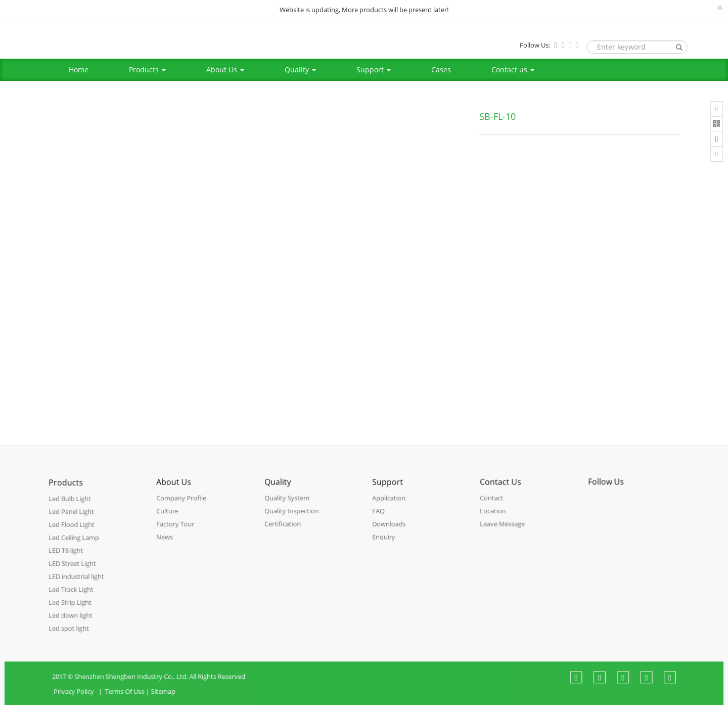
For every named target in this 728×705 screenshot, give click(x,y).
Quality (300, 70)
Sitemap (177, 699)
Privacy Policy (94, 699)
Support (374, 70)
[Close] (720, 8)
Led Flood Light (73, 535)
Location (495, 519)
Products (147, 70)
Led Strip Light (72, 608)
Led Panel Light (73, 523)
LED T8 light (68, 559)
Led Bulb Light (71, 511)
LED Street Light (74, 571)
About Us (225, 70)
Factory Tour (177, 531)
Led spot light (71, 631)
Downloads (391, 531)
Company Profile (183, 507)
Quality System (288, 506)
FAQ (381, 519)
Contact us (513, 70)
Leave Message (504, 531)
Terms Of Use (141, 699)
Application (391, 507)
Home (79, 70)
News (167, 543)
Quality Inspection (293, 519)
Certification (284, 531)
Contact (494, 506)
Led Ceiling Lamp (75, 547)
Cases (441, 70)
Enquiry (386, 543)
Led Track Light (73, 596)
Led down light (72, 620)
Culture (170, 519)
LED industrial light (77, 583)
